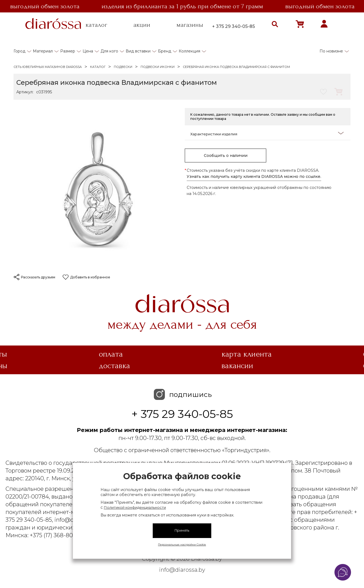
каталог (96, 25)
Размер (68, 51)
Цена (88, 51)
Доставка (114, 366)
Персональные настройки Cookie (182, 545)
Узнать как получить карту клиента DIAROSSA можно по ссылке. (254, 176)
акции (142, 25)
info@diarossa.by (182, 570)
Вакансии (237, 366)
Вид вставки (138, 51)
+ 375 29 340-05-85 (234, 26)
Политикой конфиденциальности (135, 507)
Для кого (109, 51)
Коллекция (189, 51)
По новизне (331, 51)
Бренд (165, 51)
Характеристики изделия (267, 134)
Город (19, 51)
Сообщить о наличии (226, 155)
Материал (43, 51)
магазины (190, 25)
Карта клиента (247, 354)
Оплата (111, 354)
